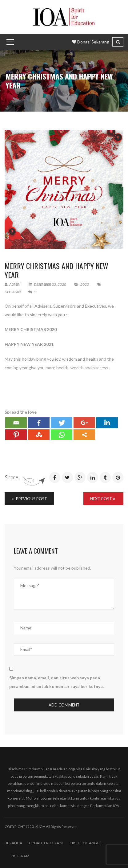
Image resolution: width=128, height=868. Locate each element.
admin (12, 284)
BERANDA (13, 843)
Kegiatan (13, 292)
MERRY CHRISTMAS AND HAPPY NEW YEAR (56, 270)
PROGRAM (20, 856)
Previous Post (29, 499)
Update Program (46, 843)
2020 (85, 284)
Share (12, 477)
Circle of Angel (85, 843)
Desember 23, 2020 (48, 284)
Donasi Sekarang (91, 42)
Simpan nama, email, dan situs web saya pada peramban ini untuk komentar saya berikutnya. (56, 682)
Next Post (103, 499)
